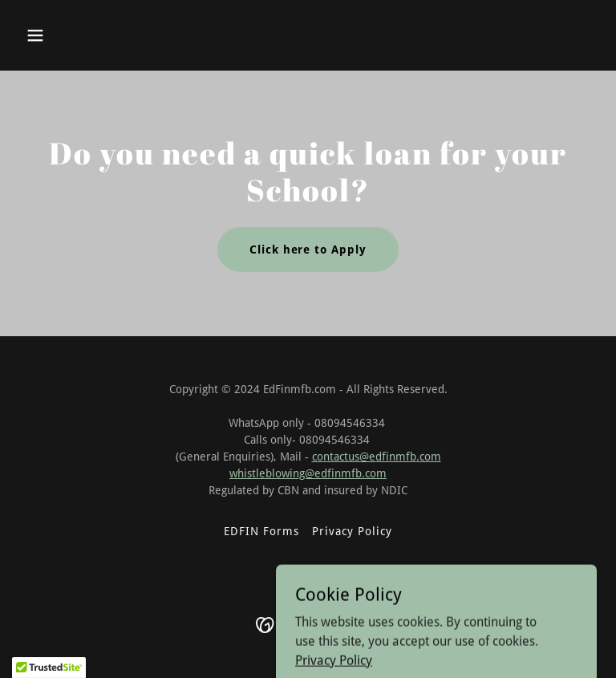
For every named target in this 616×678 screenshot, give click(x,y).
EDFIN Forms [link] (261, 531)
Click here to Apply (308, 250)
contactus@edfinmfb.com (377, 457)
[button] (35, 35)
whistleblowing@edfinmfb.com (308, 473)
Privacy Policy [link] (352, 531)
